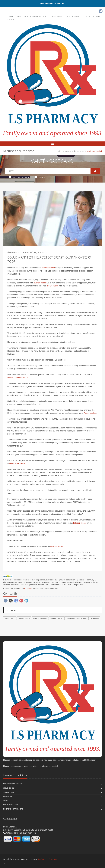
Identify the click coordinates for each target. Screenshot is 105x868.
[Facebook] (101, 11)
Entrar (11, 20)
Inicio (60, 151)
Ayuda (19, 17)
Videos (40, 177)
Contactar (8, 796)
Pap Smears (10, 618)
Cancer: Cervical (40, 618)
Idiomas (11, 17)
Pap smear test (90, 413)
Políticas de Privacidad (13, 809)
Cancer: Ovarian (57, 618)
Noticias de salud (19, 177)
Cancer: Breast (24, 618)
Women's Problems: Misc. (77, 618)
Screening (95, 618)
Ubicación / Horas (72, 17)
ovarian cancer (40, 283)
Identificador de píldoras (35, 17)
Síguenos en (8, 788)
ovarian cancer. (57, 546)
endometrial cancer (17, 464)
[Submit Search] (95, 171)
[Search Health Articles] (48, 171)
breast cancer (53, 286)
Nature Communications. (18, 378)
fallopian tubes (79, 523)
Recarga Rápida (56, 17)
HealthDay (28, 589)
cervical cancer (48, 268)
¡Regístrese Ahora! (91, 17)
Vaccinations (9, 792)
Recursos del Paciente (75, 151)
